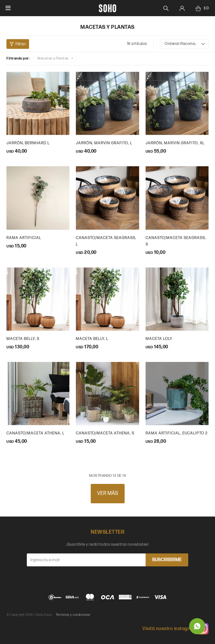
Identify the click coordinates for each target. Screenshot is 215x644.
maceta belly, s (23, 339)
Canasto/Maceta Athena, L (36, 433)
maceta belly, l (92, 339)
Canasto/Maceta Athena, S (105, 433)
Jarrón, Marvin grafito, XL (175, 143)
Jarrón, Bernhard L (28, 143)
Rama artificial (24, 238)
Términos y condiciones (73, 615)
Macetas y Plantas (53, 58)
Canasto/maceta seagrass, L (106, 241)
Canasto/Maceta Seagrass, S (176, 241)
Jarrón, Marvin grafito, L (104, 143)
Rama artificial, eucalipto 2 (177, 433)
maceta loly (159, 339)
